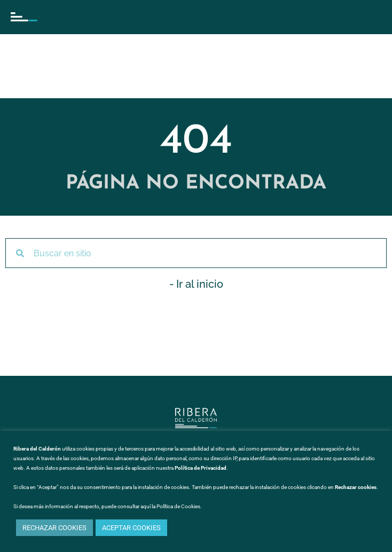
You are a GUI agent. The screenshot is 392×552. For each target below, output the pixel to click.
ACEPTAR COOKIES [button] (131, 528)
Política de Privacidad (201, 468)
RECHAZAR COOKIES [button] (54, 528)
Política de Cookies (178, 506)
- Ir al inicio (196, 284)
